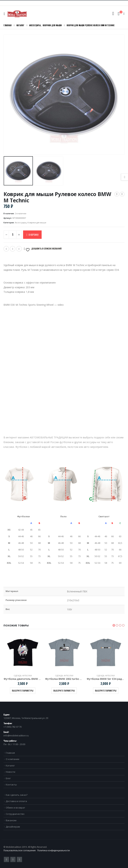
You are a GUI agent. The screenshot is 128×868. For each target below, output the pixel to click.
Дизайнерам (13, 827)
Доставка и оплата (16, 801)
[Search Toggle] (113, 14)
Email (13, 249)
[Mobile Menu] (5, 14)
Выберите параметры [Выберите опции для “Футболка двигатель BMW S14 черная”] (23, 691)
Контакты (11, 785)
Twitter (6, 249)
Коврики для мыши (37, 222)
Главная (10, 753)
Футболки (27, 676)
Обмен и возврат (15, 808)
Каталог (10, 766)
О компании (13, 759)
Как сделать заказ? (17, 795)
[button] (114, 625)
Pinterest (13, 859)
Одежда (17, 676)
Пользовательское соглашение (20, 850)
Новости (10, 772)
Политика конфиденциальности (54, 850)
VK (19, 249)
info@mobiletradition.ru (16, 735)
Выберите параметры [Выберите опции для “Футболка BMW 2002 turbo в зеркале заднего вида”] (64, 691)
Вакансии (11, 820)
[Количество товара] (13, 235)
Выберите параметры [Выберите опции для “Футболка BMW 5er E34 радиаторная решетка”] (106, 691)
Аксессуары (21, 222)
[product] (23, 652)
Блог (8, 778)
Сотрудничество (15, 814)
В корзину (33, 235)
